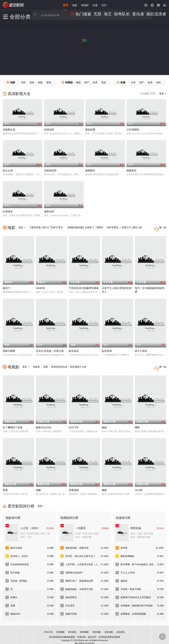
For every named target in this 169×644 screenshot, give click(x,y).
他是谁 (36, 364)
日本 (133, 82)
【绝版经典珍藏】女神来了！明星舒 (85, 227)
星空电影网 (14, 5)
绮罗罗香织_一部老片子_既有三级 (124, 227)
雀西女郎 (49, 212)
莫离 (5, 484)
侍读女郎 (49, 130)
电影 (75, 5)
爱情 (49, 82)
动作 (23, 82)
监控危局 (107, 348)
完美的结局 (50, 170)
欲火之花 (8, 170)
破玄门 (7, 285)
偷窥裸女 (90, 170)
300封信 (40, 285)
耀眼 (137, 421)
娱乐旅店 (74, 348)
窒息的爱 (90, 130)
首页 (66, 5)
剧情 (40, 82)
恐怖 (32, 82)
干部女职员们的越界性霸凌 (84, 285)
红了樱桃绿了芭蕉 (13, 421)
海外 (159, 82)
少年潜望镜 (133, 130)
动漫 (95, 5)
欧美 (95, 82)
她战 (104, 421)
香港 (104, 82)
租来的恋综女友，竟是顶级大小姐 (69, 364)
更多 (162, 94)
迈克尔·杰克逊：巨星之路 (50, 348)
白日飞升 (74, 421)
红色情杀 (8, 212)
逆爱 (46, 364)
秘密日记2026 (43, 421)
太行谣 (139, 484)
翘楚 (104, 484)
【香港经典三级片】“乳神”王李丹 (46, 227)
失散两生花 (9, 130)
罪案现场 (74, 484)
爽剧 (78, 82)
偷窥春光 (132, 170)
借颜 (38, 484)
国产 (87, 82)
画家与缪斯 (9, 348)
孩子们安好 (141, 348)
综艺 (104, 5)
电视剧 (85, 5)
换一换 (161, 228)
